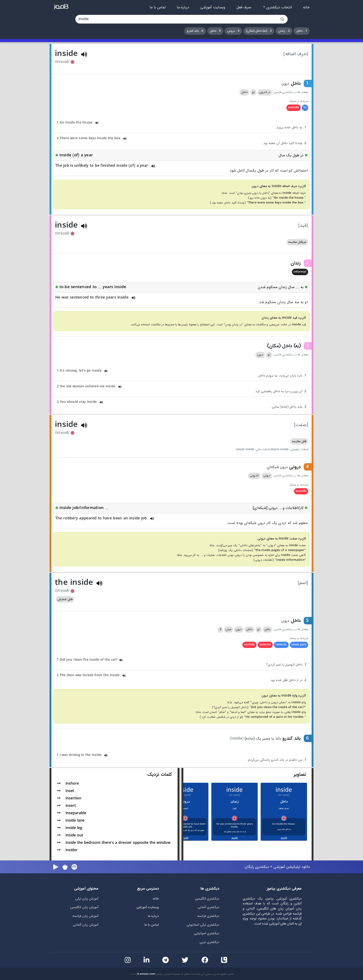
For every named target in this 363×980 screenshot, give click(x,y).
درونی (267, 476)
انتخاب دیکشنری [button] (279, 7)
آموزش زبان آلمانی (86, 925)
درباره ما (183, 7)
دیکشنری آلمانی (208, 907)
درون (260, 355)
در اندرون (265, 92)
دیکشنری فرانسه (208, 916)
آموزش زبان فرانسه (85, 916)
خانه (306, 7)
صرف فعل (244, 7)
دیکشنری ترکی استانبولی (203, 925)
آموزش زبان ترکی (87, 899)
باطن (267, 629)
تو (253, 92)
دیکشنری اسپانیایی (207, 933)
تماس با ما (158, 7)
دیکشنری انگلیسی (207, 899)
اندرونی (254, 476)
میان (228, 629)
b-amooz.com (146, 974)
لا (220, 629)
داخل (244, 92)
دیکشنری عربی (209, 942)
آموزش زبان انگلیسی (84, 907)
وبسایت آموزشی (213, 7)
